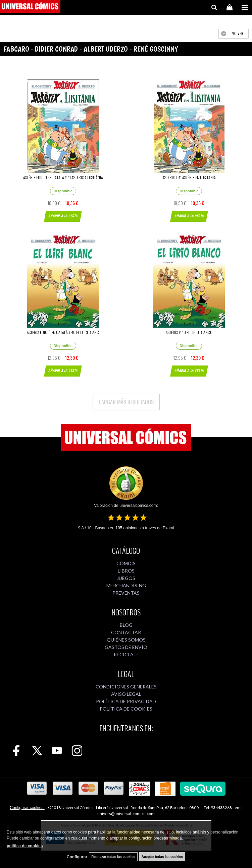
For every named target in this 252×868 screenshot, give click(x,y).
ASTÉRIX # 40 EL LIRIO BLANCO (189, 332)
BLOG (126, 625)
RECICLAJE (126, 654)
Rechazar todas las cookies (113, 857)
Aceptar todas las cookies (162, 857)
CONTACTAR (126, 632)
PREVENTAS (126, 593)
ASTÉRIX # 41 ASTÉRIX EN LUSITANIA (189, 177)
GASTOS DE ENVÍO (126, 647)
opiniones (128, 528)
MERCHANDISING (126, 585)
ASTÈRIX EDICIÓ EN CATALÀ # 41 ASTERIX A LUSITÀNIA (63, 177)
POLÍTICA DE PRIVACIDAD (126, 701)
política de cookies (25, 846)
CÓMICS (126, 563)
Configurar (77, 857)
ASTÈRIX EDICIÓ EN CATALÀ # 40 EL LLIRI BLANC (63, 332)
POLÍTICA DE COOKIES (126, 709)
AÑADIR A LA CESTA (63, 216)
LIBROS (126, 571)
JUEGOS (126, 578)
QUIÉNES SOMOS (126, 640)
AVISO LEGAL (126, 694)
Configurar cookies (27, 808)
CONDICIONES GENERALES (126, 687)
